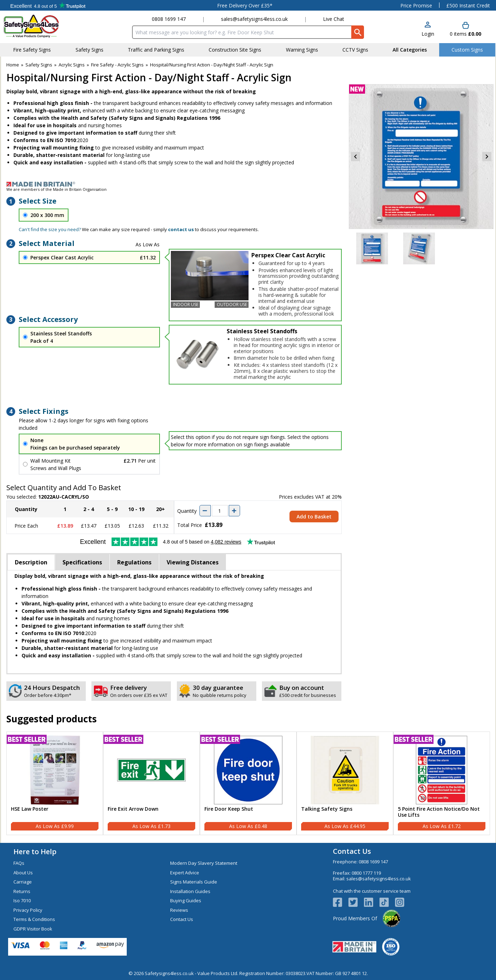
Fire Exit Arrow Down (133, 809)
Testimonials (48, 5)
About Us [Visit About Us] (23, 873)
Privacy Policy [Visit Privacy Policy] (28, 910)
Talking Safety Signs (327, 809)
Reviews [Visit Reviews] (179, 910)
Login (428, 34)
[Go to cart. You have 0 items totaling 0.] (465, 30)
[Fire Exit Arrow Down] (151, 784)
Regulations (134, 562)
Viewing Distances (193, 562)
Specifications (82, 562)
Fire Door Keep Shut (229, 809)
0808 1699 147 (169, 19)
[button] (428, 30)
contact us (181, 229)
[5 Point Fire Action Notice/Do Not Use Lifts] (442, 784)
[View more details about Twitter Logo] (356, 902)
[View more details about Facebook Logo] (341, 902)
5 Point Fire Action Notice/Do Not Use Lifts (439, 812)
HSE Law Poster (30, 809)
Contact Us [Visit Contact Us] (182, 919)
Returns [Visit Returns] (22, 891)
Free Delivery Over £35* (245, 5)
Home (13, 65)
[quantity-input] (220, 511)
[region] (55, 770)
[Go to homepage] (45, 26)
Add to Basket (314, 517)
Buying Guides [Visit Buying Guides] (186, 900)
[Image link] (248, 184)
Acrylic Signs (72, 65)
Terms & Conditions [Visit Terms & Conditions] (34, 919)
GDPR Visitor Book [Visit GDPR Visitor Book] (33, 929)
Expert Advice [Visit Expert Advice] (185, 873)
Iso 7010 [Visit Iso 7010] (22, 900)
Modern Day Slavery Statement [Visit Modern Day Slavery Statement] (204, 863)
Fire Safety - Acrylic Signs (117, 65)
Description (31, 562)
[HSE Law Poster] (55, 784)
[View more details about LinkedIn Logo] (372, 902)
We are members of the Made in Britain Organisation (56, 189)
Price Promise (416, 5)
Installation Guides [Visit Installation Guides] (190, 891)
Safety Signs (39, 65)
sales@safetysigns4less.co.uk (254, 19)
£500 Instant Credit (468, 5)
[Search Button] (358, 32)
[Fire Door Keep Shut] (248, 784)
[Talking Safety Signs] (345, 784)
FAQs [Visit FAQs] (19, 863)
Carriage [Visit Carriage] (23, 882)
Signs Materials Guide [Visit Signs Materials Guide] (194, 882)
